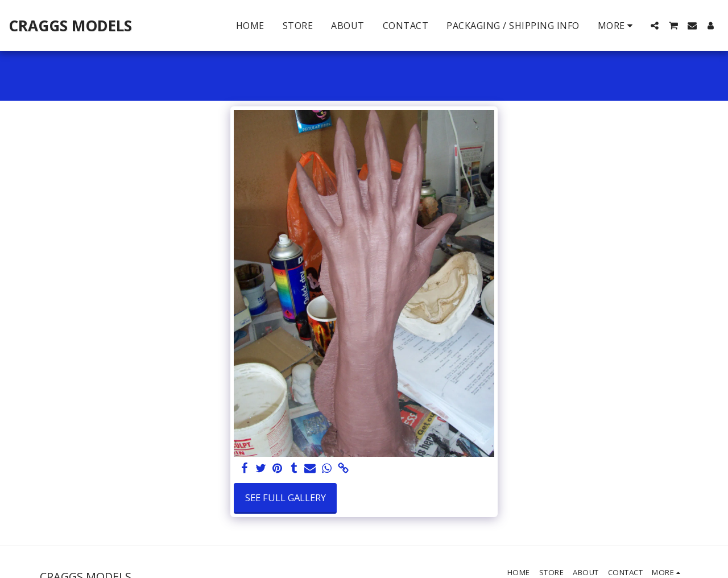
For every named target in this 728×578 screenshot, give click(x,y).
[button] (655, 26)
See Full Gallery (286, 498)
